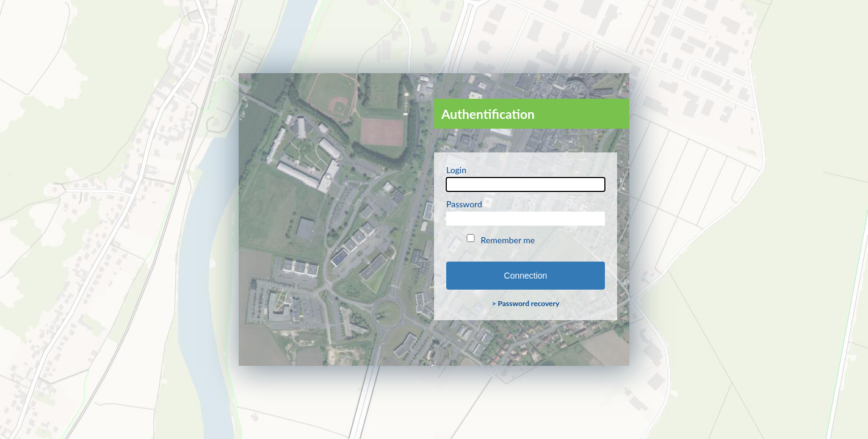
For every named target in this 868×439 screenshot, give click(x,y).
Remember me (500, 240)
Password (526, 212)
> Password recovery (526, 303)
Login (526, 178)
